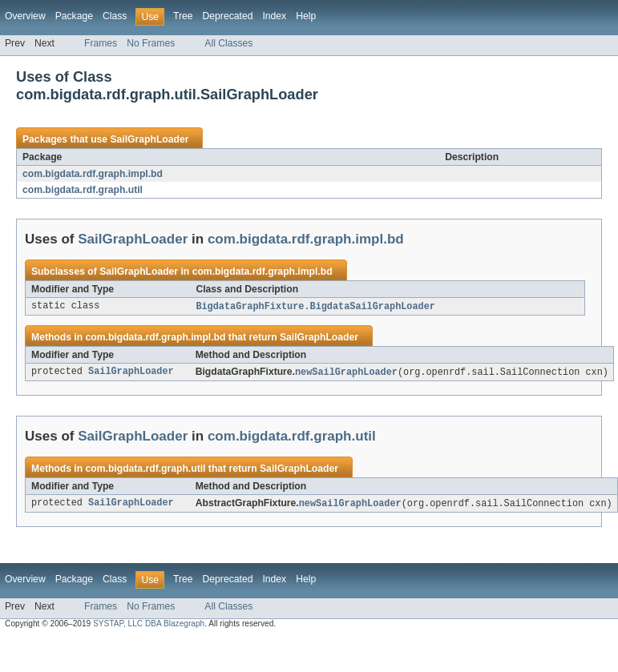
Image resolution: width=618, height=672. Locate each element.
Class (115, 16)
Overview (25, 16)
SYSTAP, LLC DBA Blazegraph (149, 626)
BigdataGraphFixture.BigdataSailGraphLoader (315, 307)
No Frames (151, 43)
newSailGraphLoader (346, 373)
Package (74, 16)
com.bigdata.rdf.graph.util (83, 190)
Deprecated (228, 16)
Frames (101, 43)
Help (306, 16)
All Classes (228, 43)
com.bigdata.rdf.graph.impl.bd (93, 174)
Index (274, 16)
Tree (183, 16)
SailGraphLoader (149, 139)
